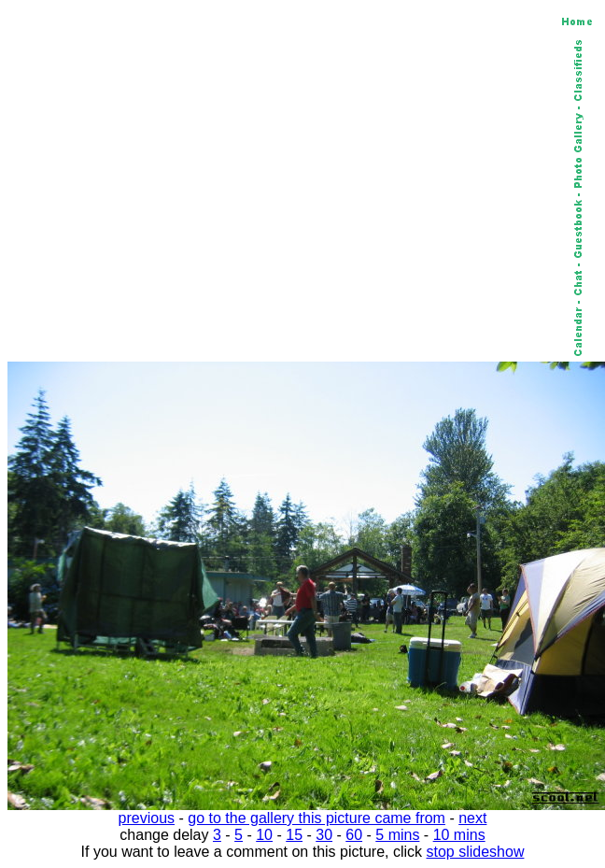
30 (324, 835)
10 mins (459, 835)
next (472, 818)
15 (294, 835)
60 (354, 835)
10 (264, 835)
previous (147, 818)
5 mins (397, 835)
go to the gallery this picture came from (317, 818)
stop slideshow (476, 852)
